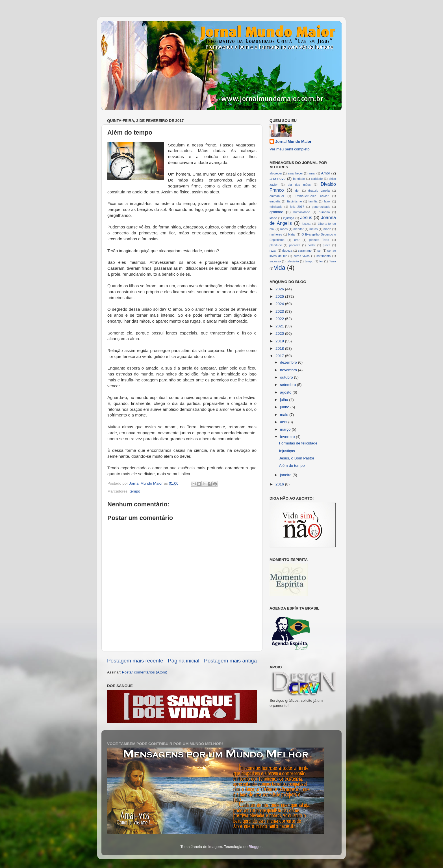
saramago (305, 251)
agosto (286, 392)
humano (324, 212)
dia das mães (299, 185)
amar (312, 173)
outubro (287, 377)
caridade (317, 179)
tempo (135, 491)
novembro (289, 370)
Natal (292, 234)
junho (285, 407)
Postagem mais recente (135, 661)
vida (280, 268)
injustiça (289, 218)
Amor (325, 173)
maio (285, 415)
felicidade (276, 207)
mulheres (276, 234)
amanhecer (295, 173)
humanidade (302, 212)
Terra (332, 261)
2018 (280, 348)
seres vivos (302, 256)
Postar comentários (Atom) (145, 672)
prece (326, 245)
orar (297, 240)
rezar (273, 251)
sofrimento (323, 256)
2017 (280, 356)
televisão (293, 261)
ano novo (278, 179)
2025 (280, 296)
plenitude (276, 245)
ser (319, 251)
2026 (280, 289)
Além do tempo (292, 466)
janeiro (286, 475)
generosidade (321, 207)
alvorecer (276, 173)
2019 (280, 341)
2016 (280, 484)
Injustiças (287, 451)
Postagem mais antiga (230, 661)
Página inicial (184, 661)
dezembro (289, 362)
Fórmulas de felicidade (298, 443)
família (313, 201)
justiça (306, 224)
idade (273, 218)
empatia (275, 201)
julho (285, 400)
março (286, 429)
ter (321, 261)
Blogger (255, 847)
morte (327, 229)
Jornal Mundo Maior (293, 142)
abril (284, 422)
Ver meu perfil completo (290, 149)
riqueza (287, 251)
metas (313, 229)
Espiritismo (295, 201)
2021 (280, 326)
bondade (299, 179)
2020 (280, 333)
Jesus (306, 217)
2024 (280, 304)
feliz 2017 (297, 207)
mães (284, 229)
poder (312, 245)
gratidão (276, 212)
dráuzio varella (319, 191)
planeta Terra (319, 240)
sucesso (275, 261)
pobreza (295, 245)
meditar (299, 229)
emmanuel (277, 196)
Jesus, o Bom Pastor (297, 458)
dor (297, 191)
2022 (280, 319)
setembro (288, 385)
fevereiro (288, 437)
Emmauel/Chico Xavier (312, 196)
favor (327, 201)
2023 (280, 311)
